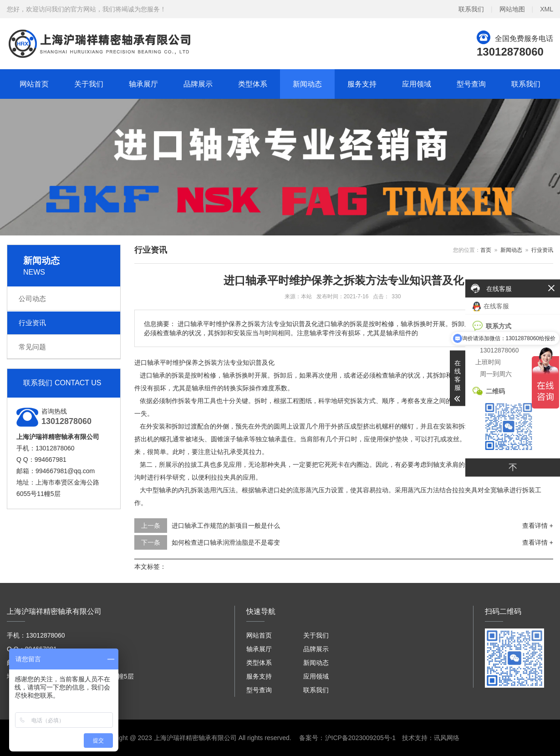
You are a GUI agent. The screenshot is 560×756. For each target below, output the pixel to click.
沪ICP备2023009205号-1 (361, 738)
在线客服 (491, 306)
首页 (486, 250)
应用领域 (417, 84)
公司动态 (32, 299)
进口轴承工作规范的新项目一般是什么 (226, 526)
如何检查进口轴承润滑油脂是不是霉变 (226, 542)
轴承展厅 (143, 84)
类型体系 (253, 84)
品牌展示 (198, 84)
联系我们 (471, 9)
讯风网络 (447, 738)
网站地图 (512, 9)
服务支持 (362, 84)
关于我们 (89, 84)
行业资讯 (32, 323)
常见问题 (32, 347)
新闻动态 (307, 84)
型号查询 (471, 84)
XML (547, 9)
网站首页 (34, 84)
